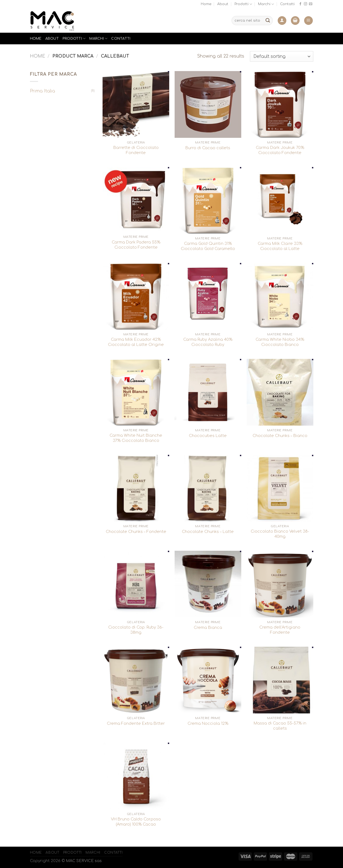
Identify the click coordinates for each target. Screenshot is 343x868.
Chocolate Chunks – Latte (208, 532)
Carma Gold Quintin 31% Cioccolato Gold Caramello (208, 246)
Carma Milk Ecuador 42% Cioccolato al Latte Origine (136, 342)
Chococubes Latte (208, 436)
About (223, 4)
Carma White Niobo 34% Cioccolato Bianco (280, 342)
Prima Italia (43, 91)
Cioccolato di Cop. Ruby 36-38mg (136, 630)
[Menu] (308, 21)
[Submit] (268, 21)
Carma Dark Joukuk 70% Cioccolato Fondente (280, 150)
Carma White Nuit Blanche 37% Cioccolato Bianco (136, 438)
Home (206, 4)
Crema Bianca (208, 627)
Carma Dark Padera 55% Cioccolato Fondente (136, 245)
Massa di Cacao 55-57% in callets (280, 726)
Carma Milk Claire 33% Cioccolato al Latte (280, 246)
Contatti (287, 4)
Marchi (266, 4)
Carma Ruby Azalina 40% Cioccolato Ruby (208, 342)
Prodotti (243, 4)
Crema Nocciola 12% (208, 723)
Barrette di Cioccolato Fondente (136, 150)
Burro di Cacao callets (208, 148)
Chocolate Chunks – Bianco (280, 436)
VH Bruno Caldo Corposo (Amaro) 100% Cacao (136, 822)
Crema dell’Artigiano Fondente (280, 630)
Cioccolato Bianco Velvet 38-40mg (280, 534)
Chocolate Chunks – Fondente (136, 532)
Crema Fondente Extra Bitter (136, 723)
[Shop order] (281, 56)
